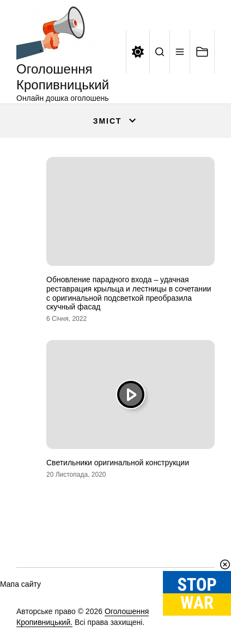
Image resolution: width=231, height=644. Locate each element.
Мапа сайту (20, 584)
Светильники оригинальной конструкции (118, 463)
